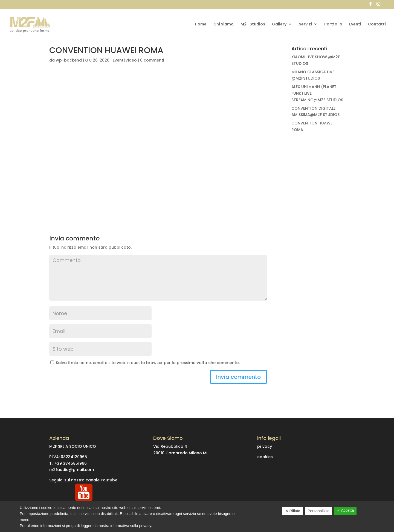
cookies (265, 457)
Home (201, 24)
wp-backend (69, 60)
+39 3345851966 (71, 463)
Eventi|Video (125, 60)
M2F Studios (253, 24)
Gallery (279, 24)
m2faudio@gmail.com (72, 470)
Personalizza (318, 511)
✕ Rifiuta (293, 511)
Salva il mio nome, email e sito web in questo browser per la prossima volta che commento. (148, 363)
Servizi (305, 24)
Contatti (377, 24)
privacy (265, 446)
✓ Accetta (345, 510)
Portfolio (333, 24)
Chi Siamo (224, 24)
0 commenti (152, 60)
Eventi (355, 24)
